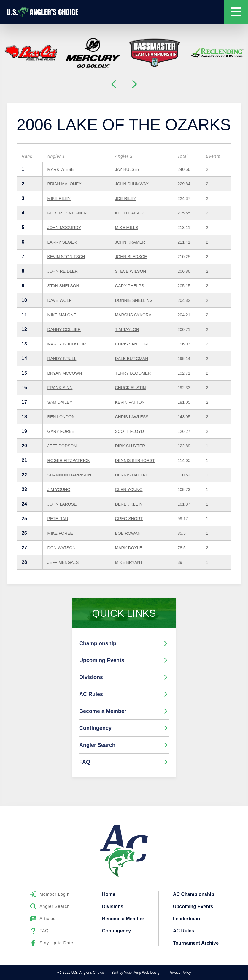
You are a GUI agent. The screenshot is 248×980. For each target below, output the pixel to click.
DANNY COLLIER (64, 329)
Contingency (124, 728)
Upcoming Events (124, 660)
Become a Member (124, 711)
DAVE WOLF (59, 300)
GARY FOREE (61, 431)
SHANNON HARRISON (69, 475)
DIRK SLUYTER (130, 446)
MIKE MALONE (62, 315)
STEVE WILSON (130, 271)
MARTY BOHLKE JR (67, 344)
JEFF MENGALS (63, 562)
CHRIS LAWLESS (132, 417)
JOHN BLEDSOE (131, 257)
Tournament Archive (196, 942)
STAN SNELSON (63, 286)
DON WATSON (62, 548)
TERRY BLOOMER (133, 373)
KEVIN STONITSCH (66, 257)
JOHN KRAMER (130, 242)
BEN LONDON (61, 417)
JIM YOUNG (59, 490)
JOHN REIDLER (63, 271)
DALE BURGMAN (131, 359)
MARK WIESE (61, 169)
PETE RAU (58, 519)
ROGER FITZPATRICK (69, 460)
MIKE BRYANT (129, 562)
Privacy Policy (180, 973)
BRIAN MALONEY (65, 184)
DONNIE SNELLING (134, 300)
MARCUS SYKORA (133, 315)
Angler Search (124, 745)
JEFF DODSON (62, 446)
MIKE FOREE (60, 533)
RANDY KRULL (62, 359)
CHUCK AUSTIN (130, 388)
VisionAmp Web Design (143, 973)
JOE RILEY (125, 198)
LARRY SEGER (62, 242)
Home (109, 894)
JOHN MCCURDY (64, 228)
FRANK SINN (60, 388)
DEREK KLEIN (129, 504)
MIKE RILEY (59, 198)
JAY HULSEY (127, 169)
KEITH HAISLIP (129, 213)
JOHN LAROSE (62, 504)
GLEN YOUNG (129, 490)
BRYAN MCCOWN (65, 373)
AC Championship (194, 894)
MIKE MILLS (127, 228)
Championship (124, 643)
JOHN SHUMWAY (132, 184)
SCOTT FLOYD (129, 431)
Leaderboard (187, 918)
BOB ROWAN (128, 533)
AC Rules (124, 694)
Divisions (124, 677)
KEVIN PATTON (130, 402)
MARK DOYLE (128, 548)
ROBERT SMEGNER (67, 213)
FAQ (124, 762)
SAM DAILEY (60, 402)
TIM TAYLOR (127, 329)
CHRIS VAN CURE (132, 344)
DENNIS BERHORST (135, 460)
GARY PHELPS (129, 286)
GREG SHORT (129, 519)
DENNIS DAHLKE (132, 475)
